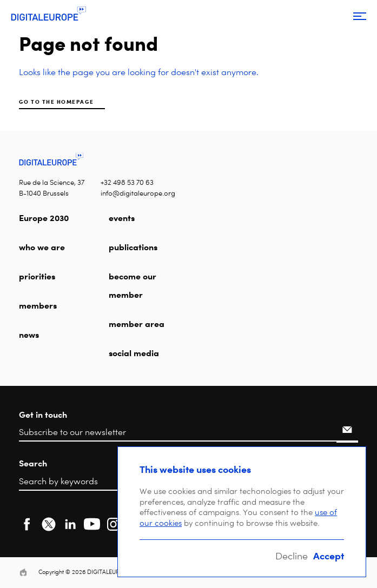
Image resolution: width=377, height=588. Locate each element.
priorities (37, 276)
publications (133, 247)
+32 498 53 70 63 (127, 182)
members (38, 305)
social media (134, 353)
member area (137, 324)
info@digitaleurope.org (138, 193)
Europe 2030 (44, 218)
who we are (42, 247)
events (122, 218)
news (29, 335)
